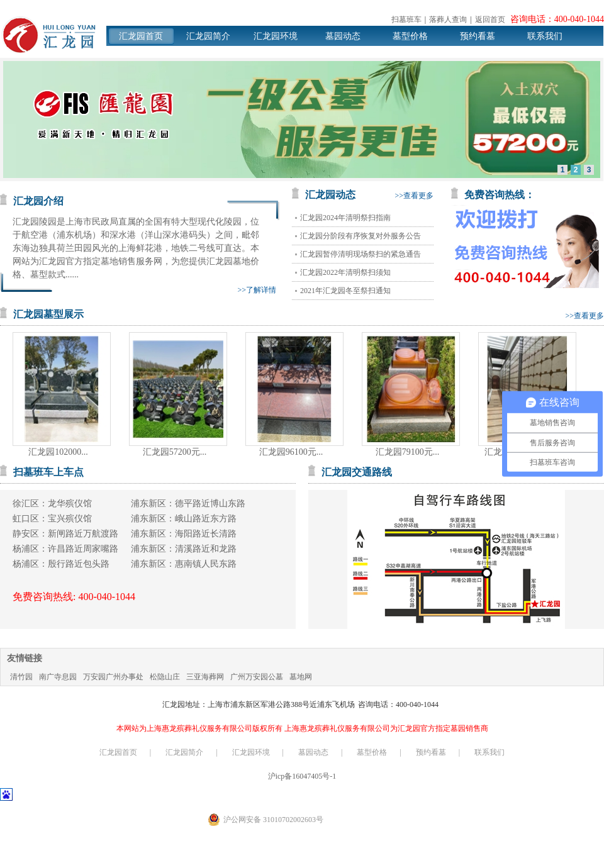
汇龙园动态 (330, 195)
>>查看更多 (414, 196)
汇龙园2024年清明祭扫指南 (345, 218)
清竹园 (21, 677)
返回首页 (490, 19)
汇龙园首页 (141, 36)
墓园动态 (343, 36)
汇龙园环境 (276, 36)
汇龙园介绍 (38, 201)
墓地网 (301, 677)
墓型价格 (410, 36)
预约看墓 (478, 36)
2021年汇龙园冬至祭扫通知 (345, 291)
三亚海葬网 (205, 677)
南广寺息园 (58, 677)
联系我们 (545, 36)
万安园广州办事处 (113, 677)
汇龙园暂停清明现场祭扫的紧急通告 (361, 254)
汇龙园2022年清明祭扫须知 (345, 272)
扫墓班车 (406, 19)
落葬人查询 (448, 19)
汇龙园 (48, 35)
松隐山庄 (165, 677)
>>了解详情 (257, 290)
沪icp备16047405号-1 (302, 776)
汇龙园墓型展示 (48, 314)
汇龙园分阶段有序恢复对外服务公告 (361, 236)
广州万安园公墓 (257, 677)
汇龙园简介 (208, 36)
